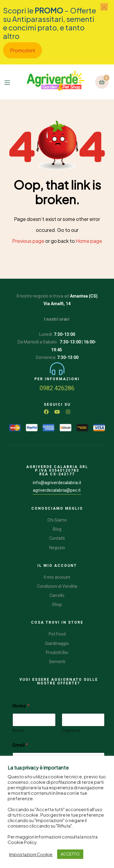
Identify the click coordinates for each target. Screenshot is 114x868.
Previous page (28, 241)
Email (20, 745)
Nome (18, 730)
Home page (89, 241)
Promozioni (22, 50)
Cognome (71, 730)
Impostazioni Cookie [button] (31, 854)
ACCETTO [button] (70, 854)
